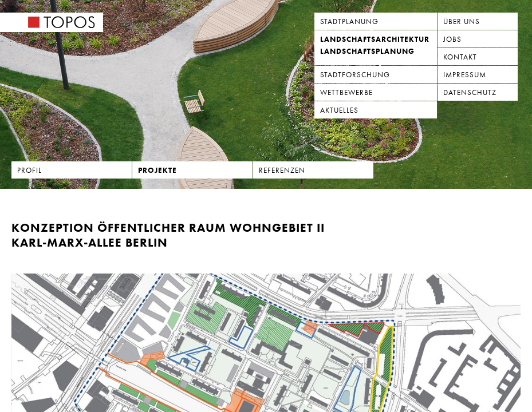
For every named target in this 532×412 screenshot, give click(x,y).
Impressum (465, 75)
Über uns (462, 21)
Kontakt (460, 57)
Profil (29, 170)
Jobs (452, 39)
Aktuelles (339, 110)
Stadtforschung (355, 75)
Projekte (157, 170)
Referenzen (282, 170)
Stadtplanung (349, 21)
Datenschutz (470, 92)
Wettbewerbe (346, 92)
